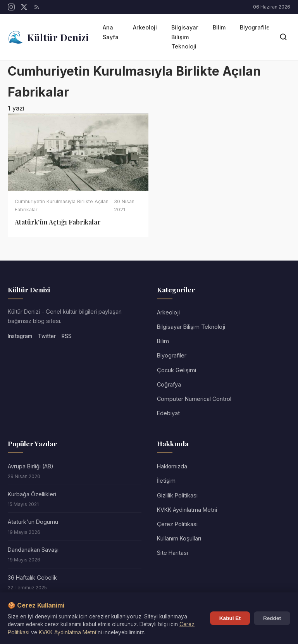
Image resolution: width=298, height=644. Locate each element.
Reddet (272, 618)
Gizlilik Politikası (177, 495)
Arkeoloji (145, 27)
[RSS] (37, 7)
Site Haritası (172, 553)
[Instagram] (11, 7)
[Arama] (283, 37)
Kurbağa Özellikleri (32, 494)
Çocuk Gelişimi (177, 370)
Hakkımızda (172, 466)
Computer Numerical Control (194, 399)
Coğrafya (169, 384)
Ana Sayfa (111, 32)
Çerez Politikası (177, 524)
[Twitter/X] (24, 7)
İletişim (166, 481)
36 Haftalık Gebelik (32, 578)
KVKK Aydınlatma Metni (187, 510)
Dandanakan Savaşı (33, 550)
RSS (67, 336)
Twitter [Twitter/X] (47, 336)
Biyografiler (256, 27)
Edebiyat (168, 413)
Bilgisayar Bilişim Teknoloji (185, 37)
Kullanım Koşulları (179, 538)
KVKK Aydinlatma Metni (67, 632)
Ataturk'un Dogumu (33, 522)
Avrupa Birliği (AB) (31, 466)
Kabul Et (230, 618)
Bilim (219, 27)
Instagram (20, 336)
